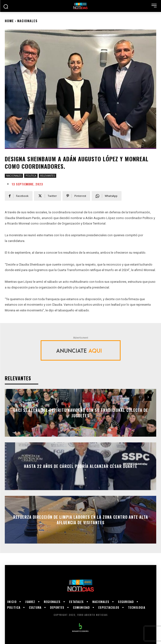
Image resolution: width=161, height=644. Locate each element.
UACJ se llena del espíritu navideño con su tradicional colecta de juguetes (81, 413)
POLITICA (31, 176)
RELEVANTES (47, 176)
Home (9, 21)
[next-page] (148, 397)
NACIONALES (27, 21)
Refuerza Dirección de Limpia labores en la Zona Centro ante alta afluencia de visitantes (81, 520)
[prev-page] (139, 397)
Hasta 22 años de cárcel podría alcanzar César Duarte (81, 466)
